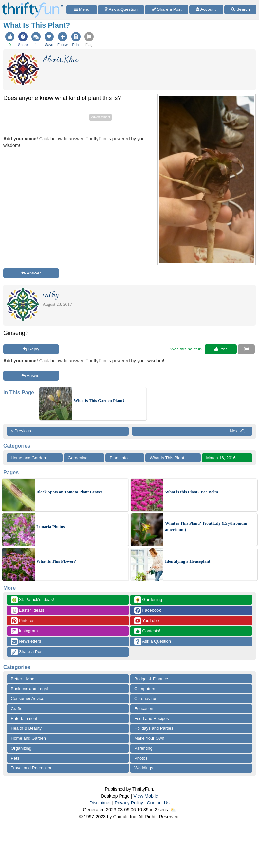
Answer (31, 273)
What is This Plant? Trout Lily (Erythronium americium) (206, 527)
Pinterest (23, 621)
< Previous (21, 431)
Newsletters (26, 642)
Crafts (17, 709)
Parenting (143, 748)
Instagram (24, 631)
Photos (141, 758)
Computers (145, 689)
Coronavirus (146, 698)
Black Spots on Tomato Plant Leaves (69, 492)
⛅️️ (173, 810)
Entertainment (24, 718)
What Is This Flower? (56, 561)
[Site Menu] (82, 10)
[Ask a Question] (121, 10)
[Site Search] (240, 10)
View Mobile (146, 796)
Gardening (78, 458)
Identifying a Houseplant (188, 561)
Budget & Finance (151, 679)
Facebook (148, 610)
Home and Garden (28, 458)
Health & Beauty (26, 728)
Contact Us (158, 803)
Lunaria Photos (50, 527)
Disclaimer (100, 803)
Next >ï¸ (239, 431)
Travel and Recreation (32, 768)
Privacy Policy (129, 803)
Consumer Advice (28, 698)
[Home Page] (32, 4)
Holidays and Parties (154, 728)
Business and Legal (29, 689)
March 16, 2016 (221, 458)
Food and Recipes (152, 718)
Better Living (23, 679)
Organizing (21, 748)
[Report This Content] (246, 349)
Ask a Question (153, 642)
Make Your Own (149, 738)
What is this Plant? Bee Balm (192, 492)
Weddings (144, 768)
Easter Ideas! (27, 610)
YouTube (147, 621)
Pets (15, 758)
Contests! (147, 631)
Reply (31, 349)
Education (144, 709)
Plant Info (119, 458)
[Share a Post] (167, 10)
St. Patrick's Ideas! (32, 600)
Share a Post (27, 652)
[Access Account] (206, 10)
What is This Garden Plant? (99, 400)
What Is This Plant (167, 458)
